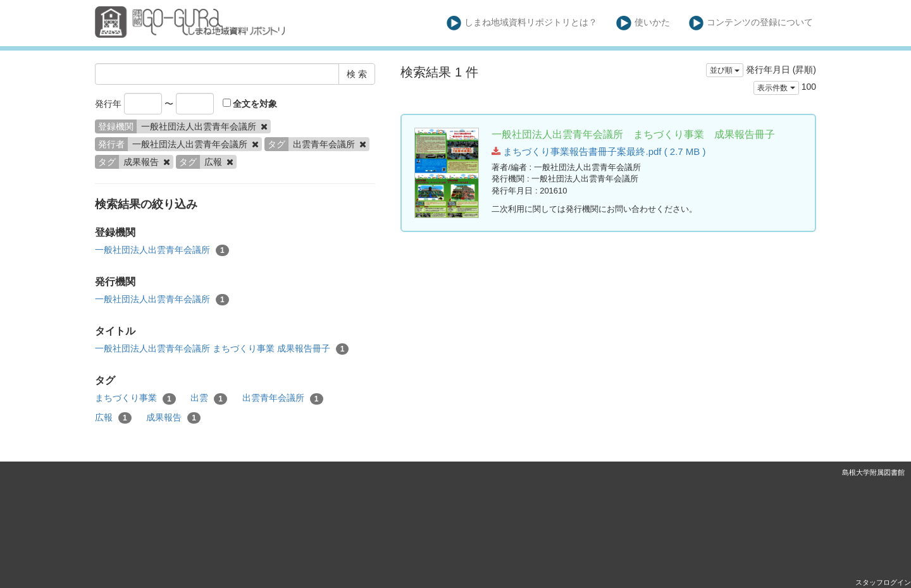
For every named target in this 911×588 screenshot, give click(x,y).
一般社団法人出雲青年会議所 (162, 250)
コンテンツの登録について (751, 23)
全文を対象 (250, 104)
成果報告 (173, 418)
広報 (113, 418)
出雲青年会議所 (283, 398)
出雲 (209, 398)
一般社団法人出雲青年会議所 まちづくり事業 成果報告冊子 (222, 349)
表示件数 (776, 88)
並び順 (725, 70)
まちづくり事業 (135, 398)
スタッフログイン (883, 582)
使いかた (643, 23)
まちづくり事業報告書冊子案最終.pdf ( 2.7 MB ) (598, 151)
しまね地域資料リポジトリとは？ (522, 23)
